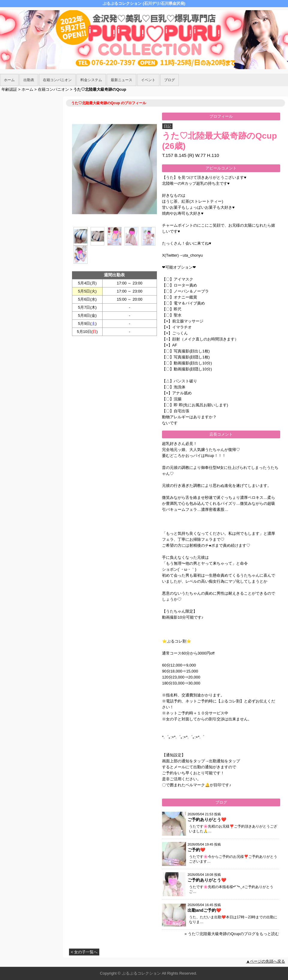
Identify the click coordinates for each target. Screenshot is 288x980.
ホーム (9, 80)
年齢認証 (9, 89)
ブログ (169, 80)
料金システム (91, 80)
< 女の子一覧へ (84, 952)
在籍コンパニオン (57, 80)
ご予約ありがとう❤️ (207, 820)
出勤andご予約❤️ (204, 910)
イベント (148, 80)
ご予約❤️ (196, 850)
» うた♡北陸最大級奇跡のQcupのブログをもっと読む (232, 934)
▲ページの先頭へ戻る (265, 961)
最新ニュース (121, 80)
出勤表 (29, 80)
